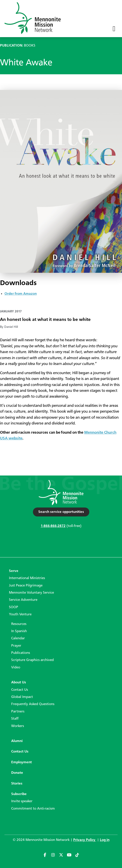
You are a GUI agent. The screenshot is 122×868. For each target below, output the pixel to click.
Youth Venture (20, 614)
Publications (21, 653)
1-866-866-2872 (53, 526)
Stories (17, 784)
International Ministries (27, 578)
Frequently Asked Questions (33, 704)
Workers (18, 726)
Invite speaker (22, 801)
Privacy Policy (85, 840)
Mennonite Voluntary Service (31, 593)
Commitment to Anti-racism (33, 809)
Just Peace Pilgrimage (26, 586)
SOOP (14, 607)
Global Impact (22, 697)
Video (16, 668)
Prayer (16, 646)
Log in (105, 840)
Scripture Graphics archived (32, 660)
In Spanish (19, 631)
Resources (19, 624)
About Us (19, 682)
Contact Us (20, 690)
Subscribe (19, 794)
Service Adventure (23, 600)
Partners (18, 712)
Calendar (18, 638)
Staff (15, 719)
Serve (14, 571)
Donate (17, 773)
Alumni (17, 741)
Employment (21, 762)
